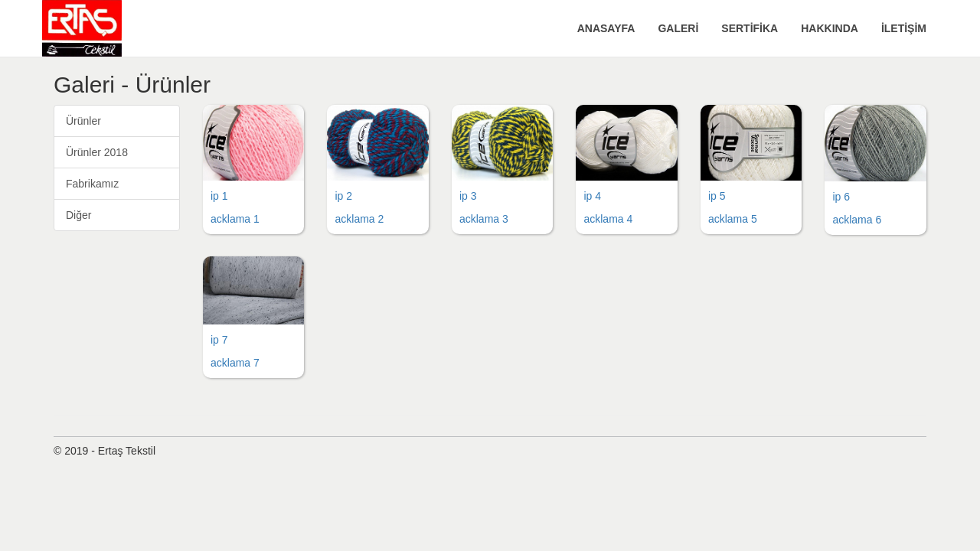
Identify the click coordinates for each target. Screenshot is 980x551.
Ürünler (83, 121)
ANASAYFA (606, 28)
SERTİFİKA (750, 28)
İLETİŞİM (904, 28)
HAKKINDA (830, 28)
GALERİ (678, 28)
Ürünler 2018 (97, 152)
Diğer (78, 215)
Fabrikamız (92, 184)
